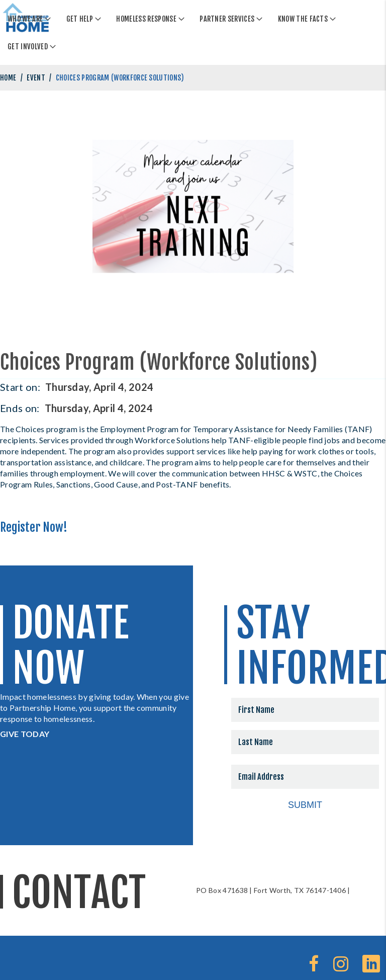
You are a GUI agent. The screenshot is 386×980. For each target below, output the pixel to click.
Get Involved (28, 47)
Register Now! (34, 527)
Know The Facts (303, 19)
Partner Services (227, 19)
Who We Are (25, 19)
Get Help (80, 19)
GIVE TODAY (25, 734)
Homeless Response (146, 19)
